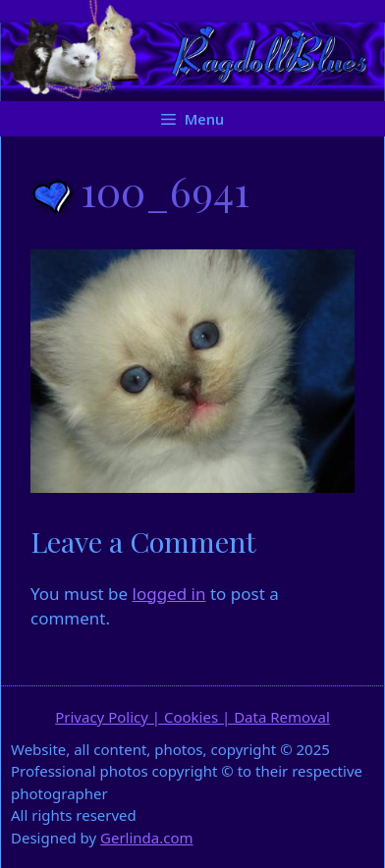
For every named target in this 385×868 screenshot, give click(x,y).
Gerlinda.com (147, 838)
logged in (169, 594)
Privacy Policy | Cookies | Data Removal (192, 717)
